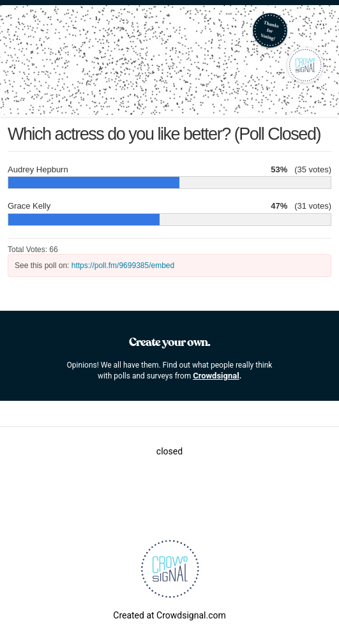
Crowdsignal (216, 376)
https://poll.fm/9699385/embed (123, 266)
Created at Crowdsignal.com (169, 615)
